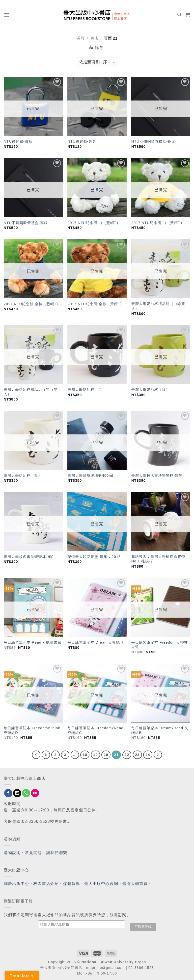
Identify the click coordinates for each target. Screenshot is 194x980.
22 (127, 755)
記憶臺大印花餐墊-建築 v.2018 (94, 557)
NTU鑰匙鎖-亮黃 (82, 141)
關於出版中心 (16, 884)
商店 (94, 38)
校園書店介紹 (46, 884)
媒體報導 (71, 884)
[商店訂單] (97, 62)
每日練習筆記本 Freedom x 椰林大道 (160, 645)
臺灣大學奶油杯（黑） (87, 390)
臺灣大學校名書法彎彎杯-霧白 (29, 557)
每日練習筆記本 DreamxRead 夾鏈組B (160, 730)
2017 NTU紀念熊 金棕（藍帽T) (31, 304)
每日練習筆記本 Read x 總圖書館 (33, 642)
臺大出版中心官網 (101, 884)
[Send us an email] (17, 793)
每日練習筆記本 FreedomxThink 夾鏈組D (32, 730)
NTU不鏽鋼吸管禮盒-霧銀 (26, 223)
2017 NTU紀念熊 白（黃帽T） (158, 223)
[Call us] (26, 793)
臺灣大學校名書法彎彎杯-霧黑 (157, 476)
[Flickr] (35, 793)
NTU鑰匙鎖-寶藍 (18, 141)
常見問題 (33, 853)
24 (148, 755)
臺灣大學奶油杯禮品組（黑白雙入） (31, 392)
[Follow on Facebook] (8, 793)
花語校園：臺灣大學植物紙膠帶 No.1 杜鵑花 (158, 559)
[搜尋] (180, 15)
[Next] (158, 755)
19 (96, 755)
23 (137, 755)
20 (106, 755)
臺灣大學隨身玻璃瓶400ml (90, 476)
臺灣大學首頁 (135, 884)
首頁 (81, 38)
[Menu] (7, 15)
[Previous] (36, 755)
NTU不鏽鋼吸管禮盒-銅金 (153, 141)
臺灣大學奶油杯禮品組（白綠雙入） (158, 306)
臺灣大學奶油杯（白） (23, 476)
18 (85, 755)
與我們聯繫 (57, 853)
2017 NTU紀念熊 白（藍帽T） (94, 223)
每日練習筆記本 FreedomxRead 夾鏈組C (95, 730)
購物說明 (12, 853)
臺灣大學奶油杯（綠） (151, 390)
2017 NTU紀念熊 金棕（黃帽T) (95, 304)
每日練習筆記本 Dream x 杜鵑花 (96, 642)
